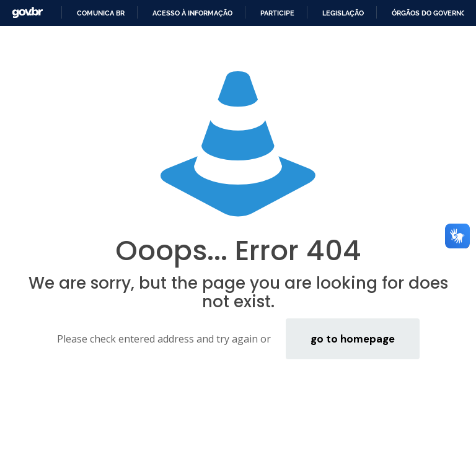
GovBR (27, 13)
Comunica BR (101, 13)
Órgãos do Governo (429, 13)
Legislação (343, 13)
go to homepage (353, 339)
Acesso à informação (192, 13)
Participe (277, 13)
